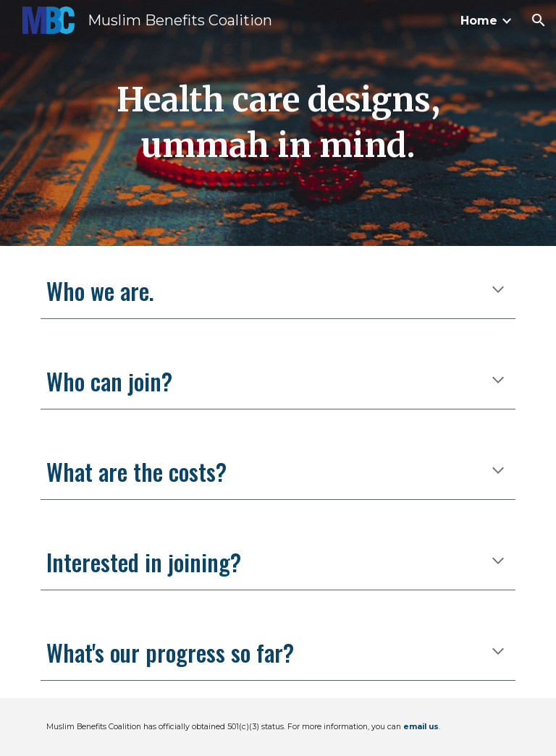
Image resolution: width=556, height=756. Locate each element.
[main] (278, 123)
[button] (539, 20)
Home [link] (479, 21)
